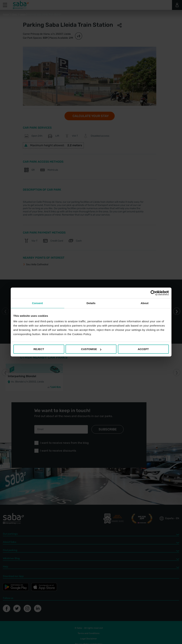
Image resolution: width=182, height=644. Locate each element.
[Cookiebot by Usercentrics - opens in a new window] (153, 293)
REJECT (39, 349)
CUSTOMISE (91, 349)
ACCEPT (143, 349)
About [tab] (145, 303)
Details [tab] (91, 303)
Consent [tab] (37, 303)
